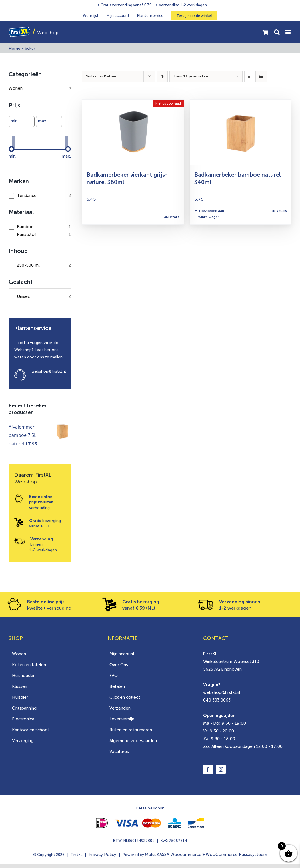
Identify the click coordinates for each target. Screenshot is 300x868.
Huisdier (20, 697)
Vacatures (119, 752)
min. (14, 121)
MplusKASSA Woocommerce (173, 855)
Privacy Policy (102, 855)
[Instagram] (221, 769)
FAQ (114, 676)
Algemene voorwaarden (133, 741)
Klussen (20, 686)
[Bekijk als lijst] (261, 76)
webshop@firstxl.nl (49, 371)
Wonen (19, 654)
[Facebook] (208, 769)
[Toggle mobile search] (277, 32)
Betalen (117, 686)
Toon (191, 76)
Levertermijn (122, 719)
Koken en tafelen (29, 665)
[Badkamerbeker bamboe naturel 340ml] (241, 132)
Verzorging (23, 741)
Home (14, 48)
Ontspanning (24, 708)
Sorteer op (101, 76)
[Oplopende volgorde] (162, 76)
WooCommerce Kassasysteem (236, 855)
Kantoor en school (30, 730)
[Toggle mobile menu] (288, 32)
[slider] (11, 149)
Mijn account (122, 654)
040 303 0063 (217, 700)
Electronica (23, 719)
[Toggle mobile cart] (265, 32)
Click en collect (125, 697)
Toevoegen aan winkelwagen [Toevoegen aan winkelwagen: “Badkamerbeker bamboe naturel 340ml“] (211, 214)
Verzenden (120, 708)
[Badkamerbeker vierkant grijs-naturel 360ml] (133, 132)
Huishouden (24, 676)
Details (174, 217)
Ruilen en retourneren (131, 730)
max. (43, 121)
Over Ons (119, 665)
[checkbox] (40, 196)
